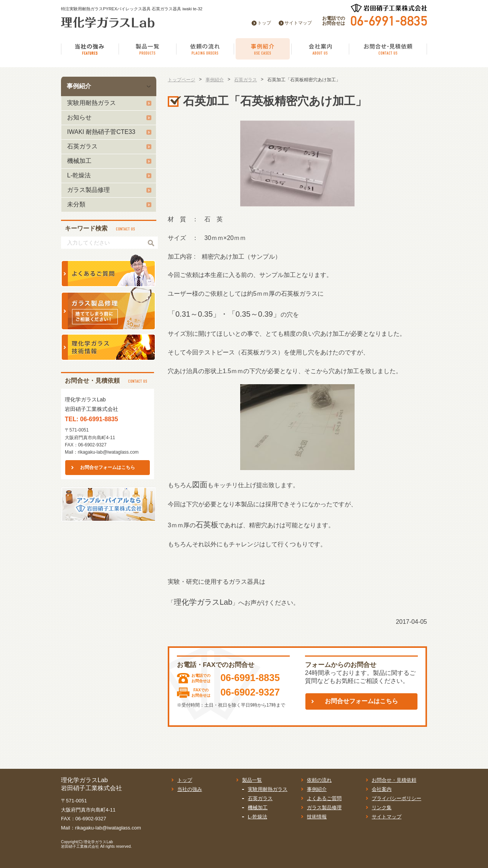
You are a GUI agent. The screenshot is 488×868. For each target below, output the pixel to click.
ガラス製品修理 (88, 190)
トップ (264, 23)
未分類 (76, 204)
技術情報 (317, 817)
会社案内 (382, 789)
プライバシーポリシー (396, 798)
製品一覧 (252, 780)
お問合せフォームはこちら (108, 467)
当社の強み (190, 789)
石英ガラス (82, 146)
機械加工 (79, 161)
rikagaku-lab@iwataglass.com (108, 452)
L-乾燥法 (79, 175)
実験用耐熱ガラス (91, 103)
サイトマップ (298, 23)
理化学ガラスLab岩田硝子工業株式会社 (87, 844)
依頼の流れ (319, 780)
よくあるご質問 (324, 798)
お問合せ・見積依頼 (394, 780)
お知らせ (79, 117)
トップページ (181, 80)
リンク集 (382, 808)
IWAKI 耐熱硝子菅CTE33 (101, 132)
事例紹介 (79, 86)
